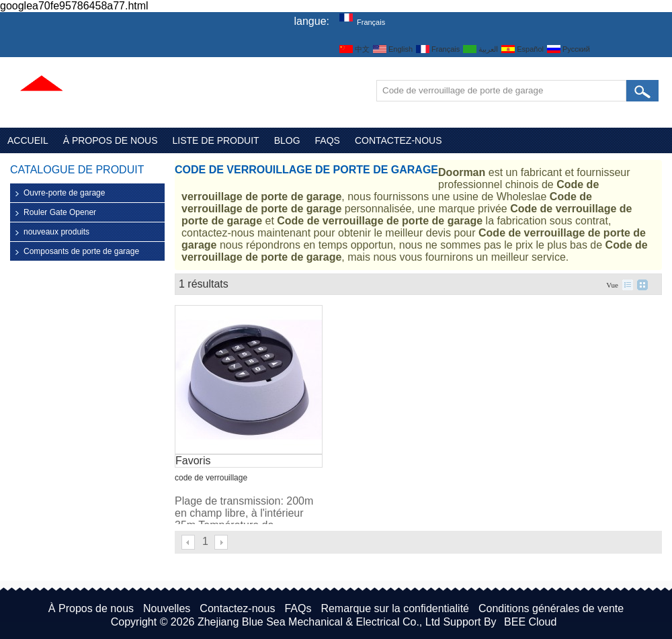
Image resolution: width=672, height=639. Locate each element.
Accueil (28, 140)
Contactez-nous (398, 140)
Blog (287, 140)
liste (628, 285)
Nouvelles (167, 608)
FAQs (328, 140)
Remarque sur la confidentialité (395, 608)
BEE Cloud (530, 622)
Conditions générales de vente (551, 608)
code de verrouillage (211, 478)
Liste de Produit (216, 140)
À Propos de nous (111, 140)
